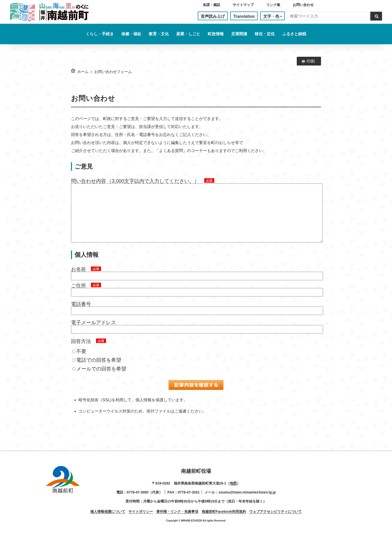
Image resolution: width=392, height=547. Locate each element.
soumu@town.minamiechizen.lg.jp (247, 502)
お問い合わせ (303, 5)
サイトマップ (243, 5)
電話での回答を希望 (97, 370)
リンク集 (273, 5)
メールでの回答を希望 (99, 379)
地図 (233, 493)
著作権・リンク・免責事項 (177, 521)
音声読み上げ (213, 16)
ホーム (83, 72)
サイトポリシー (141, 521)
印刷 (311, 61)
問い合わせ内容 (88, 181)
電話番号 (81, 314)
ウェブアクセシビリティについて (275, 521)
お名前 (78, 279)
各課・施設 (211, 5)
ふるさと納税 (294, 34)
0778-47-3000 (138, 502)
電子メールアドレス (93, 332)
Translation (244, 16)
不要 (79, 361)
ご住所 (78, 295)
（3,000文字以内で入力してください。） (153, 181)
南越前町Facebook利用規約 (224, 521)
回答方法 (81, 351)
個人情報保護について (108, 521)
